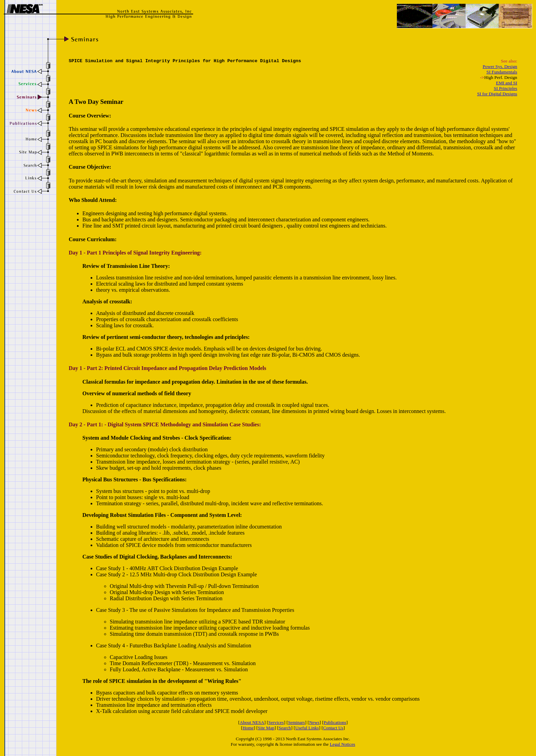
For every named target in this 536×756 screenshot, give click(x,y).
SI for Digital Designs (497, 94)
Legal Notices (343, 744)
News (314, 722)
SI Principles (506, 88)
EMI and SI (507, 83)
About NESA (252, 722)
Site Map (266, 728)
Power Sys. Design (500, 66)
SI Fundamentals (502, 72)
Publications (335, 722)
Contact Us (333, 728)
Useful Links (307, 728)
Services (276, 722)
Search (285, 728)
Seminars (296, 722)
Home (248, 728)
